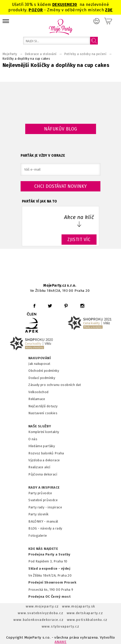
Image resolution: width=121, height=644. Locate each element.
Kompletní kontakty (44, 432)
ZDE (109, 10)
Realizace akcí (39, 467)
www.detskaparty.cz (85, 613)
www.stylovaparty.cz (60, 626)
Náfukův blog (61, 129)
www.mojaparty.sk (79, 606)
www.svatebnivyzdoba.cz (41, 613)
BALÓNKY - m (39, 521)
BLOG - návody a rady (45, 528)
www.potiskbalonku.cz (87, 620)
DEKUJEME (62, 5)
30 (75, 5)
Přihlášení (97, 21)
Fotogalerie (38, 536)
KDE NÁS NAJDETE (43, 549)
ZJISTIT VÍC (79, 240)
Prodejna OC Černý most (49, 597)
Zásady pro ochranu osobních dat (55, 385)
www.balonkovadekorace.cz (38, 620)
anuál (54, 521)
